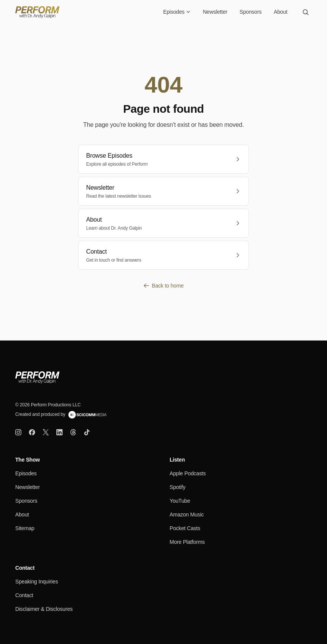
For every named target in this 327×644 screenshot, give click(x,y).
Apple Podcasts (188, 473)
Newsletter (215, 12)
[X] (46, 432)
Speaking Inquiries (37, 582)
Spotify (178, 487)
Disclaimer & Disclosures (44, 609)
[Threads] (73, 432)
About (281, 12)
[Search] (306, 12)
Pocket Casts (185, 528)
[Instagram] (18, 432)
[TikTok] (87, 432)
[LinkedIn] (59, 432)
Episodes (177, 12)
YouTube (180, 501)
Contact (24, 595)
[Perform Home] (37, 12)
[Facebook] (32, 432)
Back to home (163, 286)
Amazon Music (187, 515)
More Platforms (187, 542)
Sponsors (251, 12)
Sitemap (25, 528)
